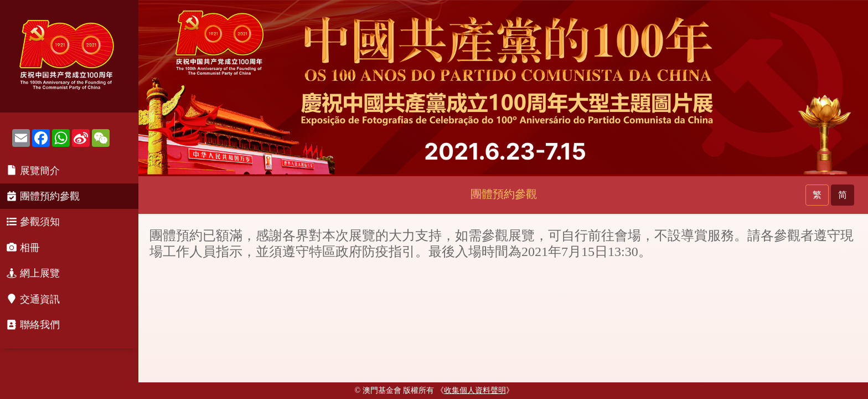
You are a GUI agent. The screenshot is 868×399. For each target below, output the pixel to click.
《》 (475, 390)
